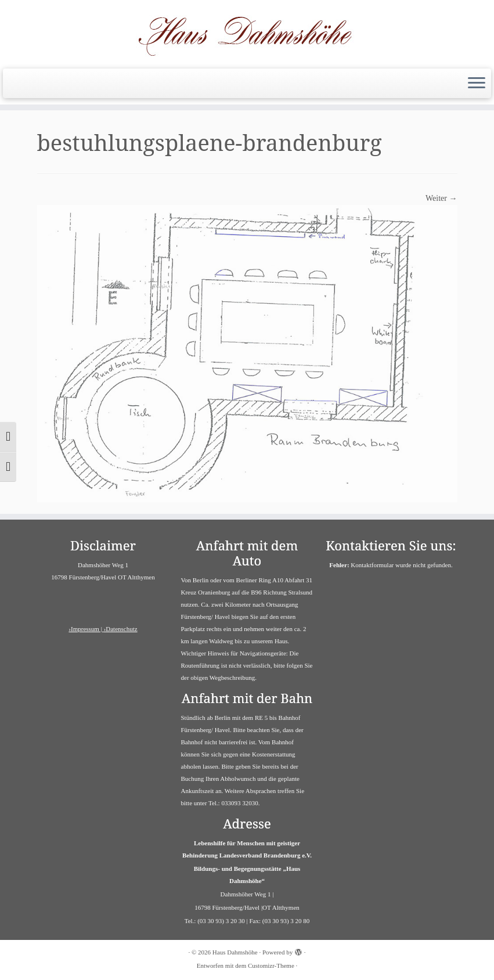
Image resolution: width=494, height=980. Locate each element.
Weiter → (441, 198)
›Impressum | (86, 629)
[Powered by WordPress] (298, 950)
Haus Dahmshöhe (235, 952)
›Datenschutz (121, 629)
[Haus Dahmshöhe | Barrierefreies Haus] (247, 33)
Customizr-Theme (271, 965)
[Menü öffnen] (477, 84)
